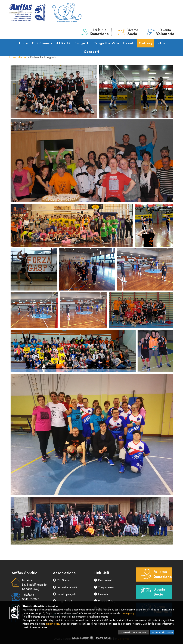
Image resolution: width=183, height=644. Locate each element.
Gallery (146, 43)
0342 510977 (30, 599)
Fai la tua (95, 32)
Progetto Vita (107, 43)
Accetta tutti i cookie (162, 632)
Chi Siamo (42, 43)
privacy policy (53, 624)
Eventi (129, 43)
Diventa (128, 32)
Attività (63, 43)
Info (161, 43)
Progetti (82, 43)
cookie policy (127, 613)
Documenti (103, 580)
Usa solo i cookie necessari (134, 632)
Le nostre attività (65, 587)
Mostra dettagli (104, 638)
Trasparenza (104, 587)
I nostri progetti (64, 594)
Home (23, 43)
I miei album (17, 57)
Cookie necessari (81, 638)
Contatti (92, 52)
